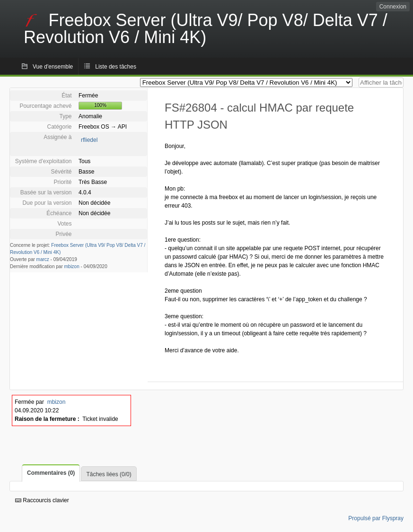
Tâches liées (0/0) (109, 474)
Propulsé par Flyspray (376, 518)
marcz (43, 259)
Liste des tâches (116, 67)
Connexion (393, 7)
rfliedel (89, 140)
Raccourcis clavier (42, 500)
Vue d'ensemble (53, 67)
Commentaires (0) (51, 473)
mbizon (72, 266)
